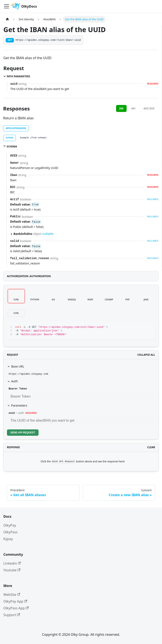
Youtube (12, 570)
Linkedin (12, 563)
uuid (12, 413)
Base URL (18, 366)
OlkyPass (10, 532)
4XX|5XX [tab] (149, 108)
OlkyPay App (15, 601)
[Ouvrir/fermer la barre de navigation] (7, 6)
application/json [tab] (16, 128)
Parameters (19, 405)
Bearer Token (18, 389)
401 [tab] (133, 108)
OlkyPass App (16, 608)
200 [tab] (121, 108)
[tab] (9, 138)
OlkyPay (10, 525)
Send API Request (23, 433)
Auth (14, 381)
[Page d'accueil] (7, 19)
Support (12, 615)
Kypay (8, 539)
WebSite (12, 595)
